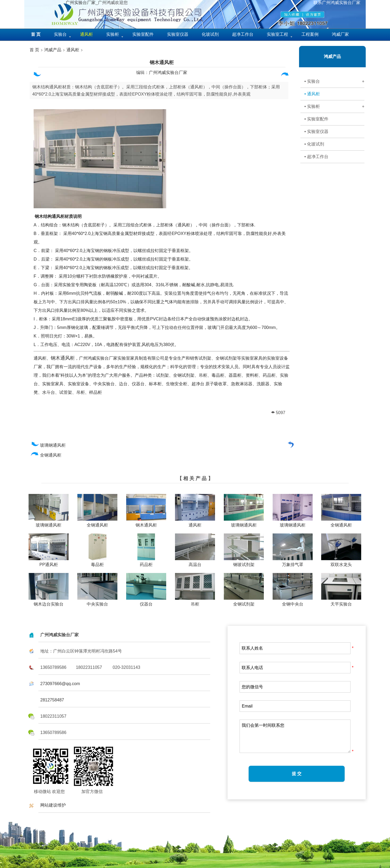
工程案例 (310, 34)
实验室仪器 (178, 34)
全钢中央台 (293, 602)
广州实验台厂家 (81, 3)
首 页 (34, 50)
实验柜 (113, 34)
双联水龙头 (341, 563)
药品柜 (146, 563)
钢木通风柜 (162, 62)
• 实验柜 (334, 107)
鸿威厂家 (340, 34)
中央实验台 (97, 602)
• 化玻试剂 (314, 144)
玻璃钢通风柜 (48, 445)
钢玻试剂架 (244, 563)
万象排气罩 (293, 563)
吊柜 (195, 602)
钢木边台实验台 (49, 602)
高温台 (195, 563)
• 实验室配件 (316, 119)
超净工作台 (243, 34)
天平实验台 (341, 602)
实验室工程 (277, 34)
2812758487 (52, 700)
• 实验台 (334, 81)
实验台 (60, 34)
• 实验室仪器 (316, 131)
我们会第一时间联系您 (295, 736)
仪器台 (146, 602)
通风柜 (73, 50)
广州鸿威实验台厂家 (168, 72)
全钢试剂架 (244, 602)
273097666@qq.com (60, 684)
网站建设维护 (53, 805)
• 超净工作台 (316, 157)
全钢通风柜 (46, 455)
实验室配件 (143, 34)
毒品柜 (97, 563)
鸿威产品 (52, 50)
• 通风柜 (312, 94)
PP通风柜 (49, 563)
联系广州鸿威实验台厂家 (337, 3)
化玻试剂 (210, 34)
